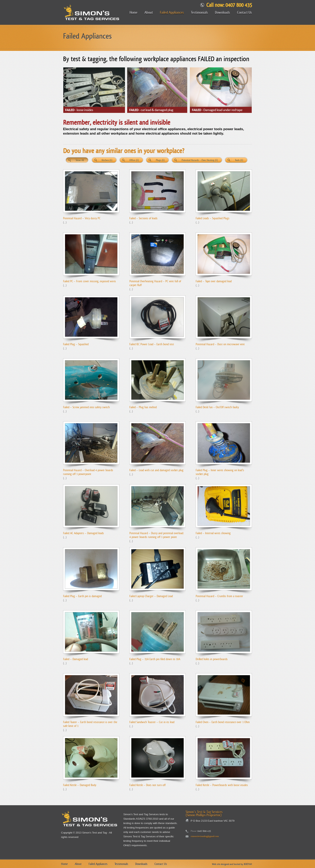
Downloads (222, 12)
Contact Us (244, 12)
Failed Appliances (172, 12)
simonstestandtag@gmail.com (205, 836)
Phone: (194, 831)
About (149, 12)
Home (133, 12)
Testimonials (199, 12)
